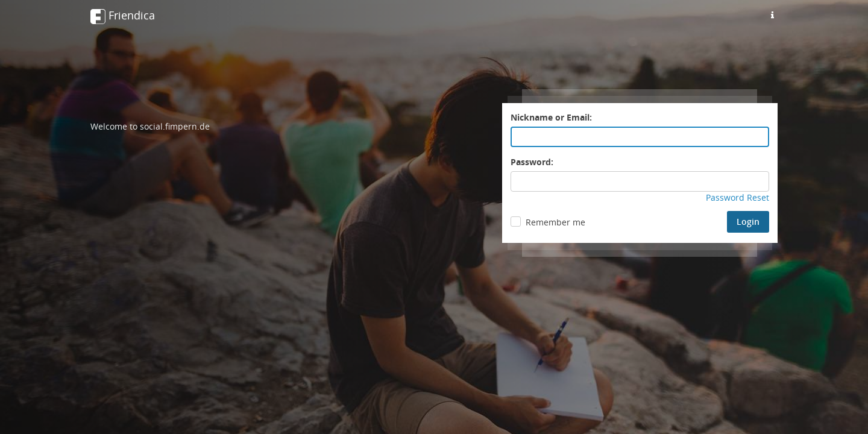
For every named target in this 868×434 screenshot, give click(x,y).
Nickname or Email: (551, 117)
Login (748, 222)
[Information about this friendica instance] (772, 15)
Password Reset (737, 197)
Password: (532, 162)
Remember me (555, 222)
